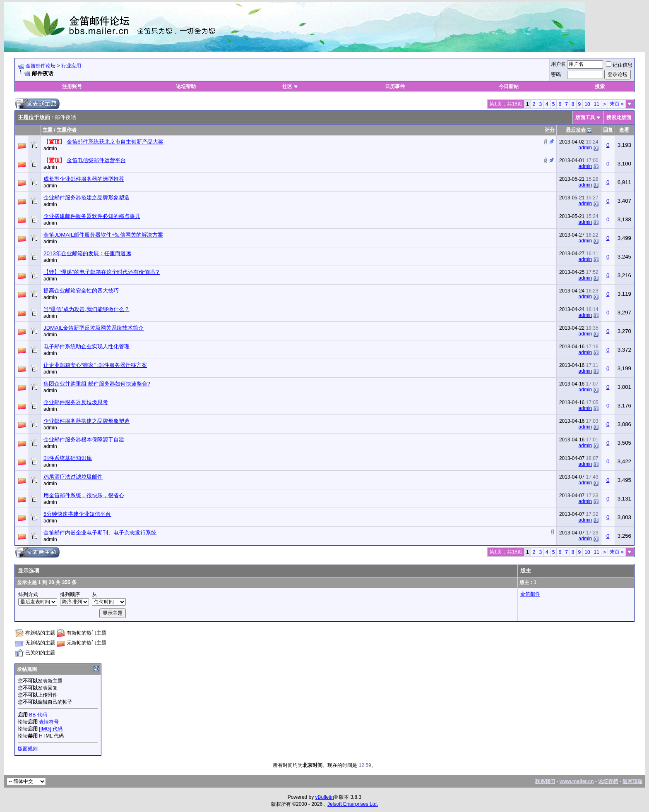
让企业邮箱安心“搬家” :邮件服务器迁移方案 (95, 365)
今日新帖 (509, 86)
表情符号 (49, 722)
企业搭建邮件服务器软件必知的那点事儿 (92, 216)
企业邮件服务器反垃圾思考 (76, 402)
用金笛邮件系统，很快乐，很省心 (84, 495)
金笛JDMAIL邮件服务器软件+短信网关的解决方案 (103, 235)
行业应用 (71, 66)
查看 (624, 130)
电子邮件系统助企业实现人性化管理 (87, 346)
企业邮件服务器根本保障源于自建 (84, 440)
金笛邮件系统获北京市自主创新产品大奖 (115, 142)
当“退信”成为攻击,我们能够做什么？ (87, 309)
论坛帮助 (186, 86)
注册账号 (72, 86)
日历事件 (395, 86)
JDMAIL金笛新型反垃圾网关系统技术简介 (94, 328)
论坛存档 (608, 781)
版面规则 (28, 749)
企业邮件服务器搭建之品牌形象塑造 (87, 198)
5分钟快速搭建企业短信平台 (77, 514)
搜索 (600, 86)
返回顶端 (632, 781)
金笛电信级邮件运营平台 (96, 160)
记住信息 (619, 65)
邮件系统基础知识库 (68, 458)
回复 (608, 130)
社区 (290, 86)
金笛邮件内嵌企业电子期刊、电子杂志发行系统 (100, 533)
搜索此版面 (619, 117)
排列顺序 (70, 594)
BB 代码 (38, 715)
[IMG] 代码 (51, 729)
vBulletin (325, 797)
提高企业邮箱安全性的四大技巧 (81, 291)
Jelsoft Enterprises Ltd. (353, 804)
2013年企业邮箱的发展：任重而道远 (87, 253)
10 (587, 104)
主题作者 (67, 130)
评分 (550, 130)
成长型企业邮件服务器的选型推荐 (84, 179)
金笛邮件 (530, 594)
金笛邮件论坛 (41, 66)
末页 (617, 104)
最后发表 (576, 130)
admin (50, 149)
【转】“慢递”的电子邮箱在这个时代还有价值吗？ (102, 272)
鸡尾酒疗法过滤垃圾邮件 (73, 477)
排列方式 (28, 594)
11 (597, 104)
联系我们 (545, 781)
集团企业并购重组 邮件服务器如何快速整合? (97, 384)
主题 (48, 130)
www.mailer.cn (577, 781)
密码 (556, 74)
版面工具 (585, 117)
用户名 (558, 64)
